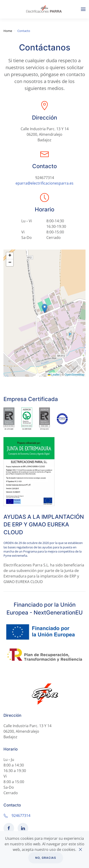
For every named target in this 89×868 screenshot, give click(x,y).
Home (8, 31)
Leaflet (54, 375)
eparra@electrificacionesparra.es (44, 183)
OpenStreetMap (75, 375)
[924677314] (6, 815)
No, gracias (46, 858)
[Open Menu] (83, 9)
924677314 (45, 178)
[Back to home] (44, 9)
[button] (45, 308)
